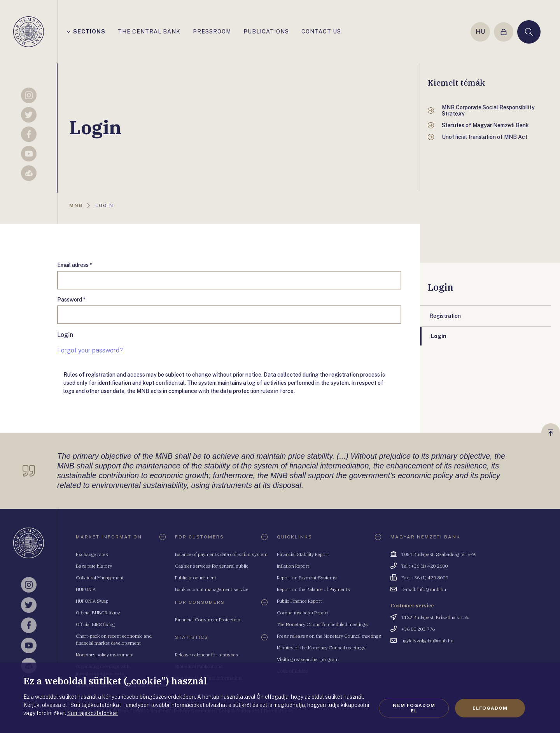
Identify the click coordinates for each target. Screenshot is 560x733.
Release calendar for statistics (207, 655)
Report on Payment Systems (307, 578)
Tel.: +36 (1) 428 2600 (424, 566)
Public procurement (196, 578)
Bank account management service (212, 589)
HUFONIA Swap (92, 601)
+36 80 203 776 (418, 629)
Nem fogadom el (414, 708)
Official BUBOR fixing (98, 613)
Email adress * (75, 265)
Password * (71, 300)
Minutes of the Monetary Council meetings (321, 648)
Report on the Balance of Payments (313, 589)
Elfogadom (490, 708)
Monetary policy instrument (105, 655)
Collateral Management (100, 578)
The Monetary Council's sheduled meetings (322, 624)
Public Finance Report (299, 601)
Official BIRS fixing (95, 624)
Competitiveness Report (303, 613)
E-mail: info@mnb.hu (424, 589)
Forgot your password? (90, 350)
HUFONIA (86, 589)
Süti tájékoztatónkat (93, 713)
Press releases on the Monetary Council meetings (329, 636)
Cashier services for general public (212, 566)
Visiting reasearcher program (308, 659)
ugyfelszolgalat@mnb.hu (427, 641)
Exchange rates (92, 554)
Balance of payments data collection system (221, 554)
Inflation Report (293, 566)
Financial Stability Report (303, 554)
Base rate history (94, 566)
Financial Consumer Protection (208, 620)
